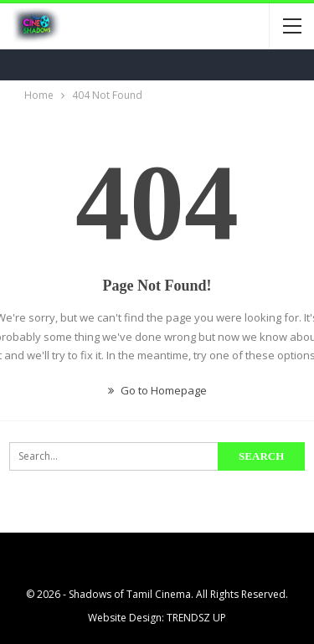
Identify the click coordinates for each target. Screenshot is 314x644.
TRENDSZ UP (196, 618)
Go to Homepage (157, 390)
